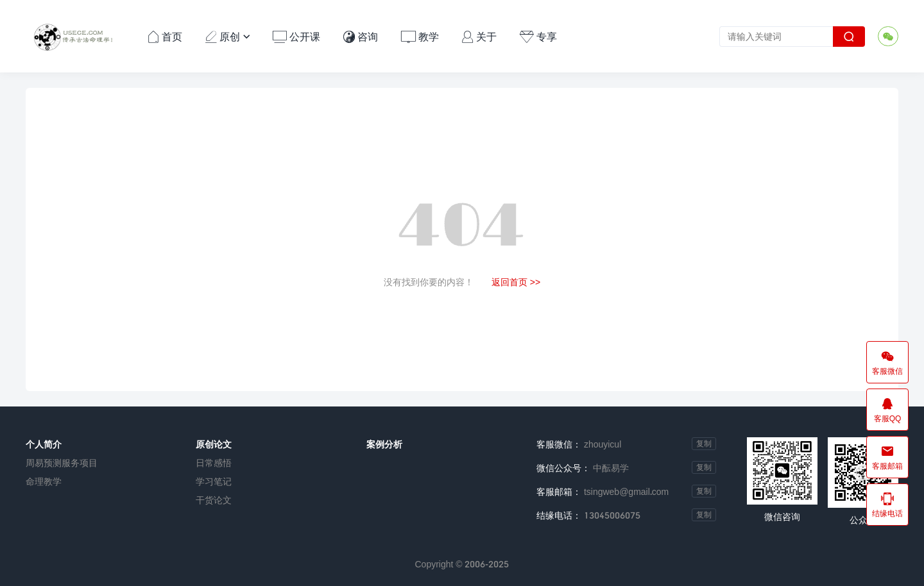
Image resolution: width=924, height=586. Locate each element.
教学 (420, 36)
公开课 (296, 36)
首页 (165, 36)
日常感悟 (214, 463)
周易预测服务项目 (62, 463)
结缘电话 (887, 505)
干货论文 (214, 500)
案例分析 (384, 444)
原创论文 (214, 444)
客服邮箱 (887, 457)
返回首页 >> (516, 282)
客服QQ (887, 410)
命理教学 (44, 481)
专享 (538, 36)
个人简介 (44, 444)
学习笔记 (214, 481)
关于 (479, 36)
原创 (228, 36)
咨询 (361, 36)
